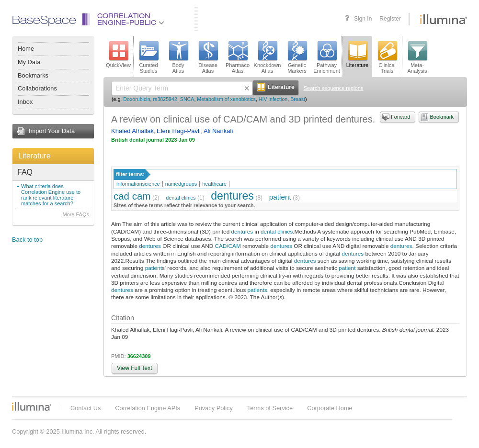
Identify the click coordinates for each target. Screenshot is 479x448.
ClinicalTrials (387, 57)
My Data (29, 62)
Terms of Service (270, 408)
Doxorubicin (137, 99)
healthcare (214, 184)
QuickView (118, 55)
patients (257, 290)
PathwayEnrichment (327, 57)
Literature (34, 156)
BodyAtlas (178, 57)
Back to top (27, 240)
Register (390, 19)
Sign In (363, 19)
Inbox (25, 102)
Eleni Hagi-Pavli (179, 131)
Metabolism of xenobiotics (226, 99)
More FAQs (76, 214)
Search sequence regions (334, 88)
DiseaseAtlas (208, 57)
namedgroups (181, 184)
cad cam (132, 196)
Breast (298, 99)
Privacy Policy (214, 408)
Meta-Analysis (417, 57)
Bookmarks (33, 75)
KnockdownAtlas (268, 57)
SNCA (187, 99)
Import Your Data (52, 131)
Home (26, 49)
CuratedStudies (148, 57)
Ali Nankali (218, 131)
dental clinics (181, 198)
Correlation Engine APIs (148, 408)
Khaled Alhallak (132, 131)
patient (280, 197)
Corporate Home (330, 408)
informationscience (138, 184)
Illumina (32, 406)
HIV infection (273, 99)
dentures (232, 196)
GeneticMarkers (297, 57)
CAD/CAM (228, 246)
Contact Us (86, 408)
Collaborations (37, 88)
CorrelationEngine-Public (131, 20)
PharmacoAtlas (238, 57)
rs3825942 (165, 99)
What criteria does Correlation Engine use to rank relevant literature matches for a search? (51, 195)
